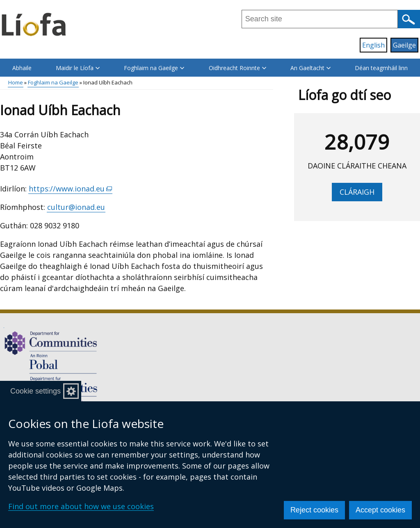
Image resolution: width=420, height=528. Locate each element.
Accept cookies (380, 510)
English (373, 45)
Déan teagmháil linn (381, 68)
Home (16, 82)
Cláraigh (357, 192)
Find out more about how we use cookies (81, 506)
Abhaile (22, 68)
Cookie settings (35, 391)
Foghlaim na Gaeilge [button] (154, 68)
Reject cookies (314, 510)
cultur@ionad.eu (76, 207)
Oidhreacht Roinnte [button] (237, 68)
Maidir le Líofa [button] (78, 68)
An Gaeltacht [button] (310, 68)
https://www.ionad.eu (71, 189)
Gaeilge (404, 45)
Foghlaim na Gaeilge (53, 82)
